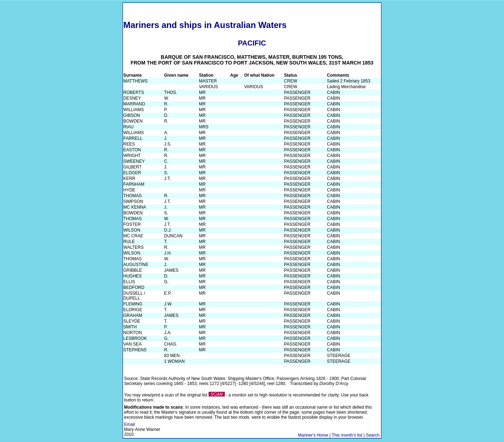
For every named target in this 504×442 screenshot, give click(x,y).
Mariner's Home (313, 435)
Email (129, 424)
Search (373, 435)
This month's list (347, 435)
